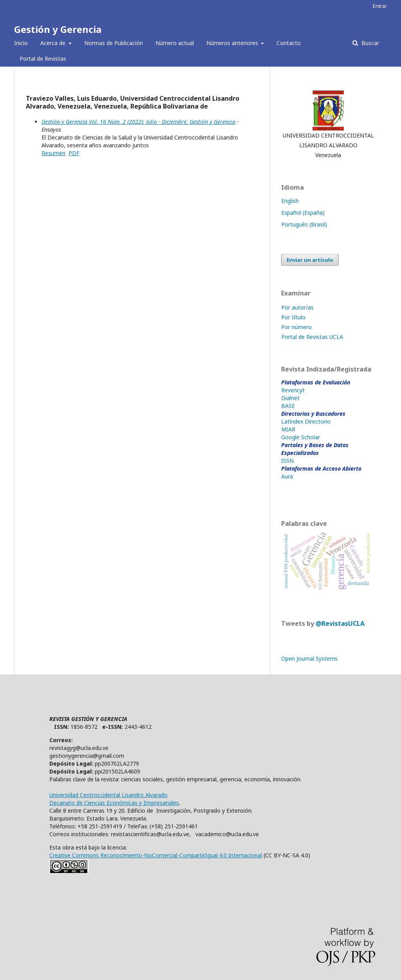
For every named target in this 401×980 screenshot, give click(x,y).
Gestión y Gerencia (58, 29)
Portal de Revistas (43, 59)
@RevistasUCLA (340, 623)
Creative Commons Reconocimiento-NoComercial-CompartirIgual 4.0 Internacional (156, 855)
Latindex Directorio (306, 421)
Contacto (289, 43)
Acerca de (54, 43)
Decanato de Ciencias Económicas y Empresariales (114, 803)
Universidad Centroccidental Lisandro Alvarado (108, 795)
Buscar (369, 43)
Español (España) (303, 213)
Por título (293, 317)
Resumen (53, 153)
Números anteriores (233, 43)
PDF (74, 153)
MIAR (288, 429)
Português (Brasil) (304, 224)
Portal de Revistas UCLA (312, 337)
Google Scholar (301, 437)
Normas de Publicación (114, 43)
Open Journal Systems (309, 658)
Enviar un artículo (310, 260)
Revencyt (293, 390)
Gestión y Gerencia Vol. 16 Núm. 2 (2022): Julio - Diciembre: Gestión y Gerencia (138, 122)
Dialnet (290, 398)
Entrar (380, 6)
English (290, 201)
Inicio (21, 43)
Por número (296, 327)
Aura (287, 476)
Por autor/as (297, 307)
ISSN (287, 461)
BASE (288, 406)
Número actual (175, 43)
